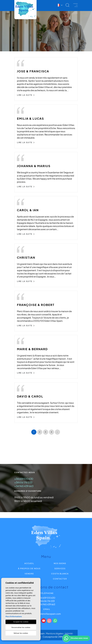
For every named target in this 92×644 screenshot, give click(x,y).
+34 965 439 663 (24, 486)
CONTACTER (60, 579)
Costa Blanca (60, 574)
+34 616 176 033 (23, 482)
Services (60, 568)
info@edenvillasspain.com (47, 614)
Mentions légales (55, 633)
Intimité (69, 633)
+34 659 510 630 (24, 479)
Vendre (29, 574)
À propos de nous (29, 568)
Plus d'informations (14, 616)
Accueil (29, 563)
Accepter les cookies (21, 622)
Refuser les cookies (21, 633)
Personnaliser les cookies (21, 627)
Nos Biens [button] (60, 563)
